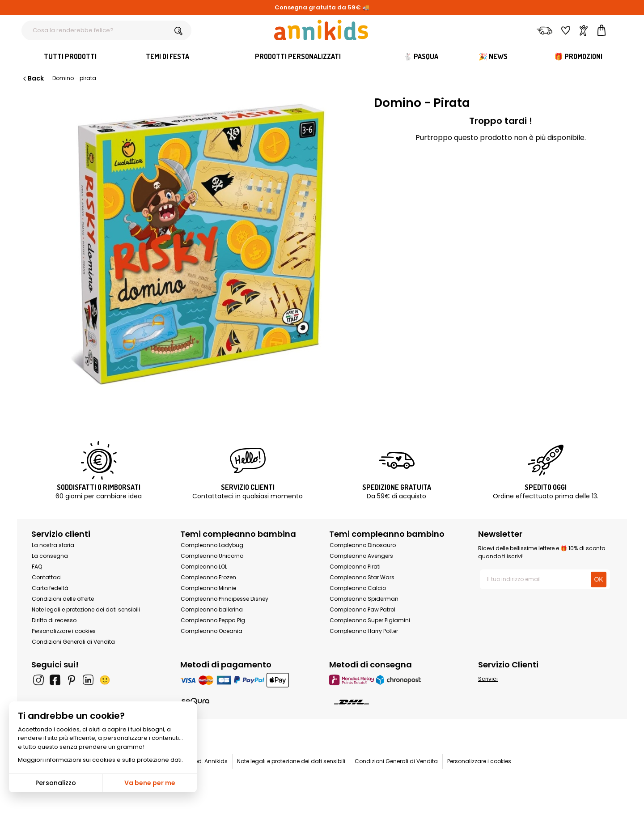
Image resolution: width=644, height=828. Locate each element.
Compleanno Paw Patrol (362, 609)
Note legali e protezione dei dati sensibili (86, 609)
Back (33, 78)
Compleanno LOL (204, 567)
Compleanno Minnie (208, 588)
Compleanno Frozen (208, 577)
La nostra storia (53, 545)
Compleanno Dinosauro (363, 545)
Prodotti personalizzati (298, 56)
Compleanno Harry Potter (364, 631)
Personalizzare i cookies (64, 631)
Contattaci (47, 577)
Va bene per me (150, 783)
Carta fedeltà (50, 588)
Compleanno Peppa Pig (213, 620)
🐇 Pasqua (421, 56)
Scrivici (488, 679)
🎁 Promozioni (578, 56)
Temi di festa (167, 56)
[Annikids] (321, 30)
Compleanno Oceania (212, 631)
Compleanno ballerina (212, 609)
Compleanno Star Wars (362, 577)
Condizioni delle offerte (63, 599)
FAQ (37, 567)
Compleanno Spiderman (364, 599)
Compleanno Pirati (355, 567)
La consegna (50, 556)
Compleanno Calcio (358, 588)
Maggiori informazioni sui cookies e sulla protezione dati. (100, 760)
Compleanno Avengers (361, 556)
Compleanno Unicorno (212, 556)
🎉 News (493, 56)
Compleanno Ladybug (212, 545)
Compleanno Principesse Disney (225, 599)
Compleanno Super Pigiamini (370, 620)
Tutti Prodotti (70, 56)
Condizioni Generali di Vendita (73, 642)
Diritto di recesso (54, 620)
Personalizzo (56, 783)
